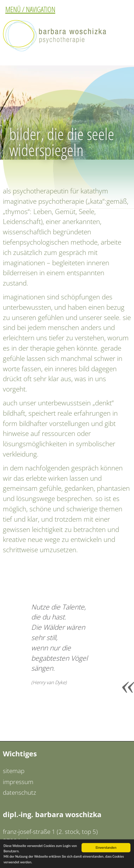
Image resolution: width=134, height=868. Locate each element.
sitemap (14, 771)
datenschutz (19, 792)
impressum (18, 782)
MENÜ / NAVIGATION (30, 9)
